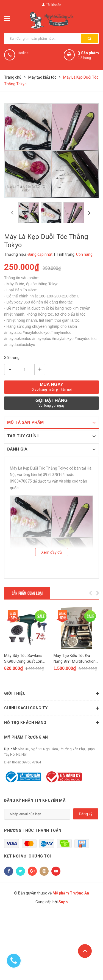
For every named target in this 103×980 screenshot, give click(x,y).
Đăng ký (86, 814)
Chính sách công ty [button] (51, 708)
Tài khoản (52, 5)
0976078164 (31, 762)
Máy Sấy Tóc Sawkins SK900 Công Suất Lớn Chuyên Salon (23, 659)
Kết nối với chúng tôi (28, 856)
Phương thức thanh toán (33, 830)
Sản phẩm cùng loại (27, 593)
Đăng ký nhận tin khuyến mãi (35, 800)
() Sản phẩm (88, 56)
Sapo (63, 902)
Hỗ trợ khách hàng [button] (51, 723)
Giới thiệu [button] (51, 694)
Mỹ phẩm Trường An (26, 737)
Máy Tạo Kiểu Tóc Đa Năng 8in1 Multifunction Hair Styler (75, 659)
